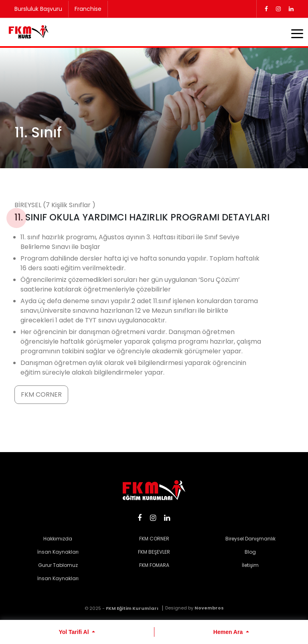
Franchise (88, 9)
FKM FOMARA (154, 565)
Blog (250, 552)
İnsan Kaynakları (58, 552)
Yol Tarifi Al (74, 632)
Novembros (209, 608)
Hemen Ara (229, 632)
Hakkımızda (58, 539)
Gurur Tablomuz (58, 565)
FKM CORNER (41, 394)
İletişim (250, 565)
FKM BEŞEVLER (154, 552)
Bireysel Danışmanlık (250, 539)
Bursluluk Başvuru (38, 9)
